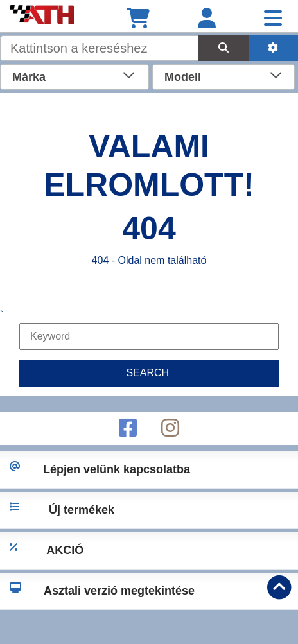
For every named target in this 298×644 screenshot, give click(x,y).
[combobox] (74, 76)
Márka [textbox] (29, 77)
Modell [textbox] (183, 77)
